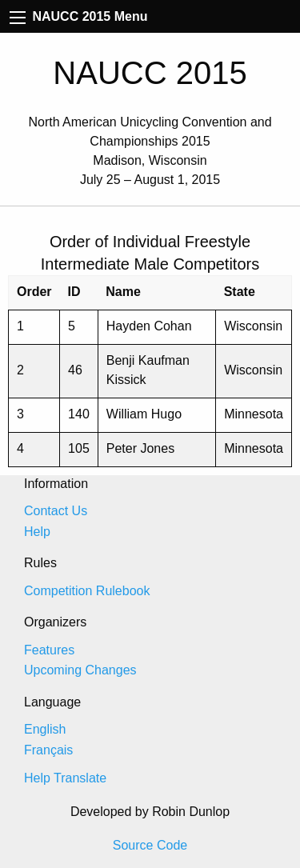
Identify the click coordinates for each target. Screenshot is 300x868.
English (45, 729)
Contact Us (56, 511)
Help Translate (65, 778)
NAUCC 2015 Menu (78, 16)
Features (49, 650)
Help (37, 532)
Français (48, 750)
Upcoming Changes (80, 670)
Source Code (150, 845)
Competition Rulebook (87, 591)
